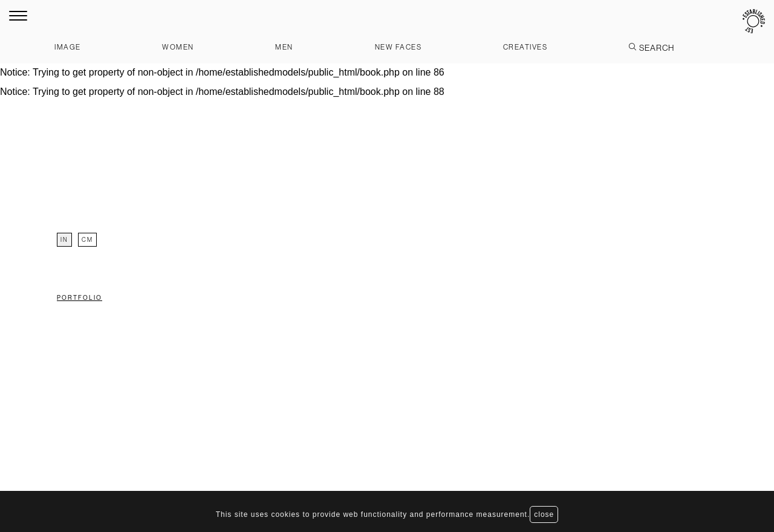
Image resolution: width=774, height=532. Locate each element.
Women (178, 47)
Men (284, 47)
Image (68, 47)
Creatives (525, 47)
